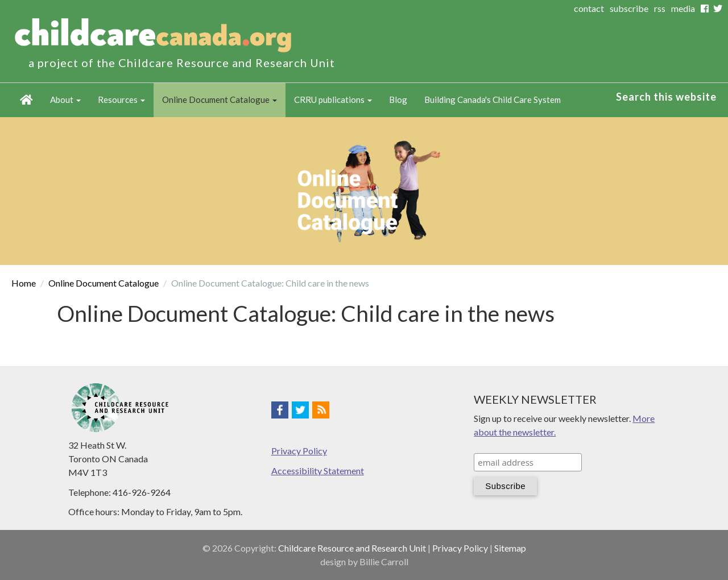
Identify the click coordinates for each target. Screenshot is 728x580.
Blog (398, 100)
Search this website (666, 97)
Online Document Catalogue (220, 100)
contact (589, 8)
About (65, 100)
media (683, 8)
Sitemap (510, 548)
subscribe (629, 8)
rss (660, 8)
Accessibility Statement (318, 471)
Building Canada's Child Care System (493, 100)
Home (26, 100)
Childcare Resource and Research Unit (352, 548)
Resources (121, 100)
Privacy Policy (299, 451)
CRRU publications (333, 100)
